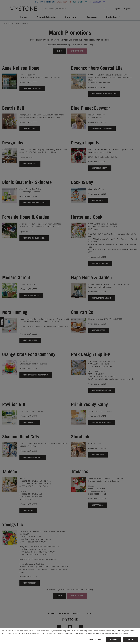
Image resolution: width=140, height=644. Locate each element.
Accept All (130, 639)
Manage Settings (95, 639)
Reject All (114, 639)
